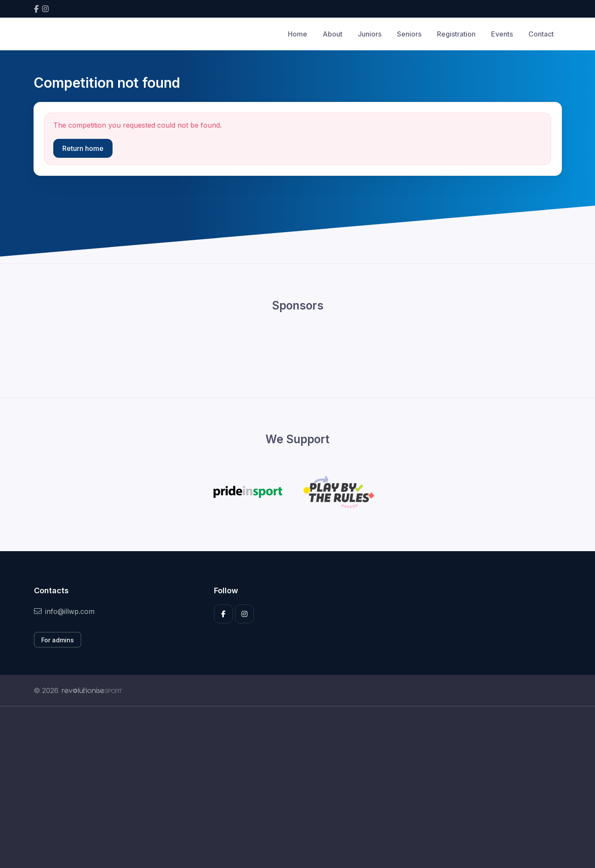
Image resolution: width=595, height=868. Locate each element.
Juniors (370, 34)
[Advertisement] (291, 787)
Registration (456, 34)
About (333, 34)
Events (502, 34)
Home (297, 34)
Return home (83, 148)
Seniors (409, 34)
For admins (58, 640)
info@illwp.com (64, 611)
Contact (541, 34)
